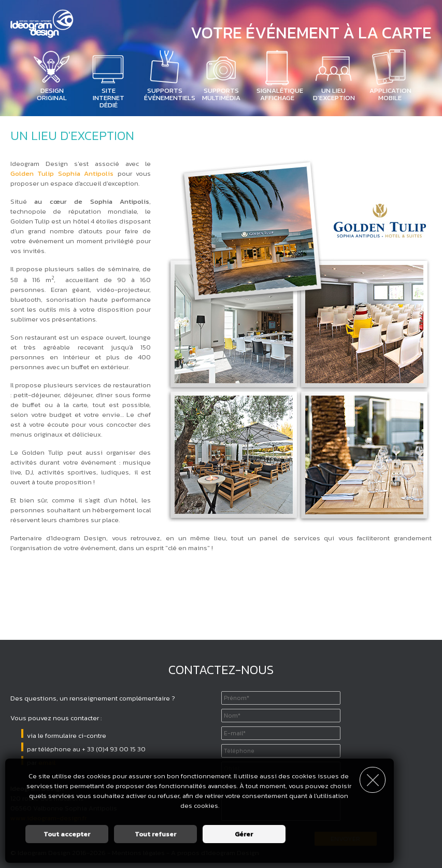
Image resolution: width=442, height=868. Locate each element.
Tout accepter (67, 834)
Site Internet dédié (109, 98)
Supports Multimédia (221, 94)
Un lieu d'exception (334, 94)
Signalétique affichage (280, 94)
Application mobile (390, 94)
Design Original (52, 94)
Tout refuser (155, 834)
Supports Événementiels (170, 94)
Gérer (244, 834)
